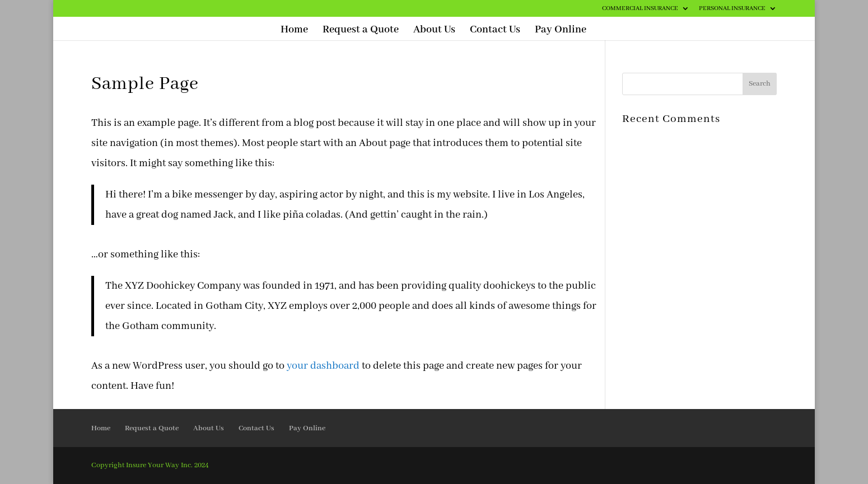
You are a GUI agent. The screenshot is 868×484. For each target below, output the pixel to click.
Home (294, 31)
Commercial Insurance (640, 9)
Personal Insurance (732, 9)
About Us (434, 31)
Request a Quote (361, 31)
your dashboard (323, 366)
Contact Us (495, 31)
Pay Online (561, 31)
